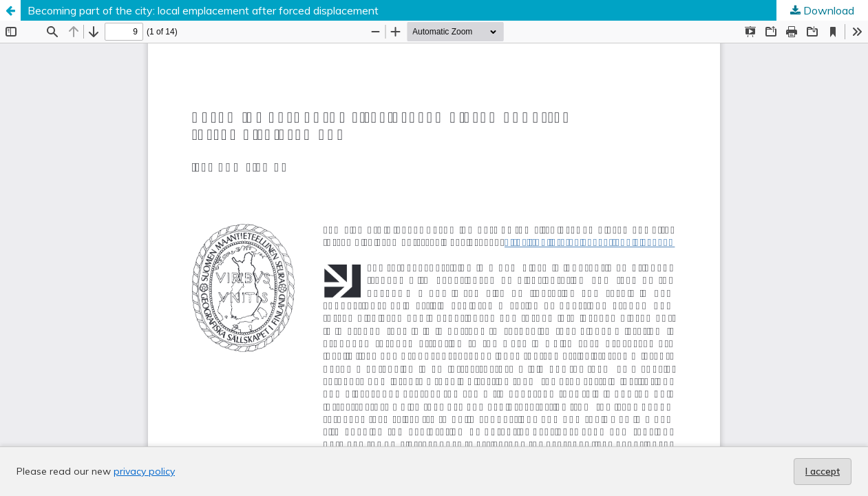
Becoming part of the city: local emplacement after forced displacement (203, 10)
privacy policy (144, 471)
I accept (823, 471)
